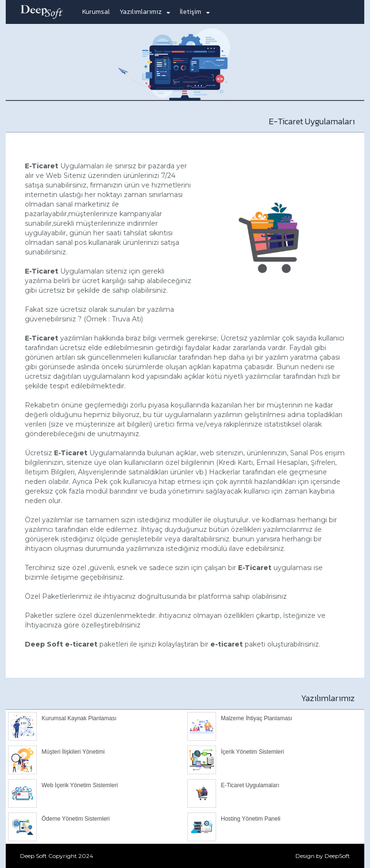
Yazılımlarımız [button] (145, 12)
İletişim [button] (195, 12)
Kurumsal (96, 12)
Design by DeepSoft (323, 856)
